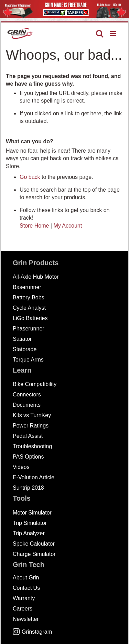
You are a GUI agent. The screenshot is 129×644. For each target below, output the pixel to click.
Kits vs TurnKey (32, 415)
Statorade (25, 349)
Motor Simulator (32, 513)
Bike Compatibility (35, 384)
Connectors (27, 395)
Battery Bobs (29, 297)
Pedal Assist (28, 436)
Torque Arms (28, 360)
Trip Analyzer (29, 533)
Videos (21, 467)
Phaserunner (29, 329)
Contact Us (26, 588)
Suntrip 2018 (28, 488)
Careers (23, 609)
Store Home (34, 226)
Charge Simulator (34, 554)
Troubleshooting (32, 446)
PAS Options (28, 457)
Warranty (24, 598)
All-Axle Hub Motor (36, 277)
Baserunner (27, 287)
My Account (68, 226)
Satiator (22, 339)
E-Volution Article (34, 477)
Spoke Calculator (34, 544)
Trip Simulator (30, 523)
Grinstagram (32, 632)
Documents (27, 405)
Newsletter (26, 619)
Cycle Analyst (29, 308)
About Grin (26, 578)
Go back (30, 177)
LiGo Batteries (30, 318)
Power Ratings (31, 426)
